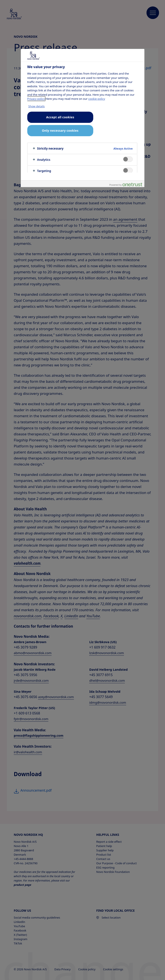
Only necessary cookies (60, 131)
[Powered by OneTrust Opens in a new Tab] (126, 184)
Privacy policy (36, 99)
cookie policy (97, 99)
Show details (37, 106)
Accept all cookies (60, 117)
